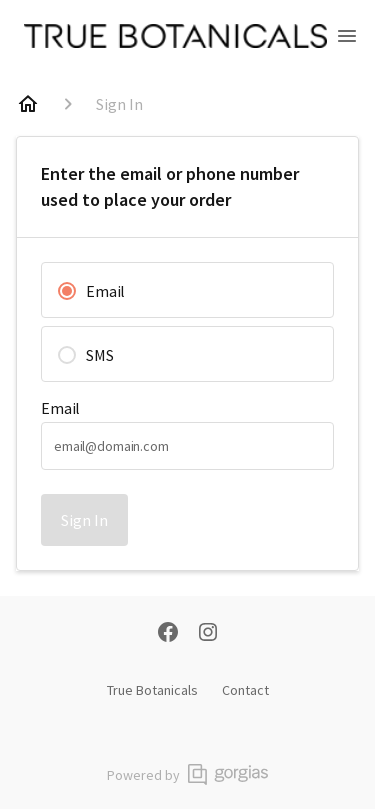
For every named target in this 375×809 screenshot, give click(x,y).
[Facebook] (168, 634)
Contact (245, 690)
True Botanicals (152, 690)
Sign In (84, 520)
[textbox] (187, 446)
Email (60, 408)
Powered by (187, 774)
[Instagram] (208, 634)
